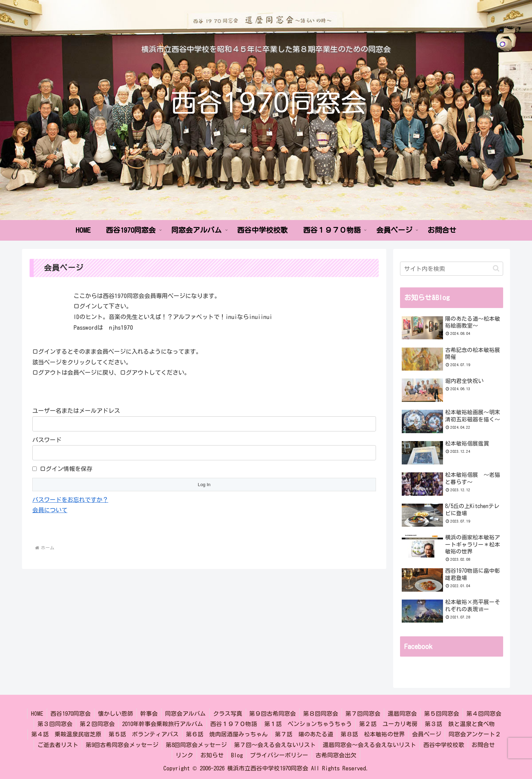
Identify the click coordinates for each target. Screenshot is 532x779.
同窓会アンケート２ (475, 734)
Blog (237, 755)
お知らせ (212, 755)
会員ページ (427, 734)
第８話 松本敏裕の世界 (373, 734)
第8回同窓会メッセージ (196, 745)
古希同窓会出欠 (336, 755)
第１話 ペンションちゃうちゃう (308, 724)
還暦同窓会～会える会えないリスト (370, 745)
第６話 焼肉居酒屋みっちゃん (227, 734)
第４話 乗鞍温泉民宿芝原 (66, 734)
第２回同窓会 (97, 724)
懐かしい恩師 (115, 714)
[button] (496, 268)
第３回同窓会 (55, 724)
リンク (184, 755)
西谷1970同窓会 (71, 714)
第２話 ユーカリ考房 (388, 724)
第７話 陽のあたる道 (304, 734)
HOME (37, 714)
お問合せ (484, 745)
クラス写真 (228, 714)
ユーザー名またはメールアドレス (76, 411)
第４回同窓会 (484, 714)
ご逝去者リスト (58, 745)
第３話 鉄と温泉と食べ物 (460, 724)
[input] (452, 269)
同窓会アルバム (185, 714)
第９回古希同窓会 (273, 714)
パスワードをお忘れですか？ (70, 500)
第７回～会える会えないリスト (275, 745)
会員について (50, 510)
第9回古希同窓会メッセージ (122, 745)
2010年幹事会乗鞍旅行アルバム (163, 724)
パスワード (47, 440)
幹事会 (149, 714)
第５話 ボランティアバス (144, 734)
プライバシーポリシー (279, 755)
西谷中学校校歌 (444, 745)
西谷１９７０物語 (234, 724)
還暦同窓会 (403, 714)
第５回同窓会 (442, 714)
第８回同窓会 (321, 714)
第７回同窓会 (363, 714)
